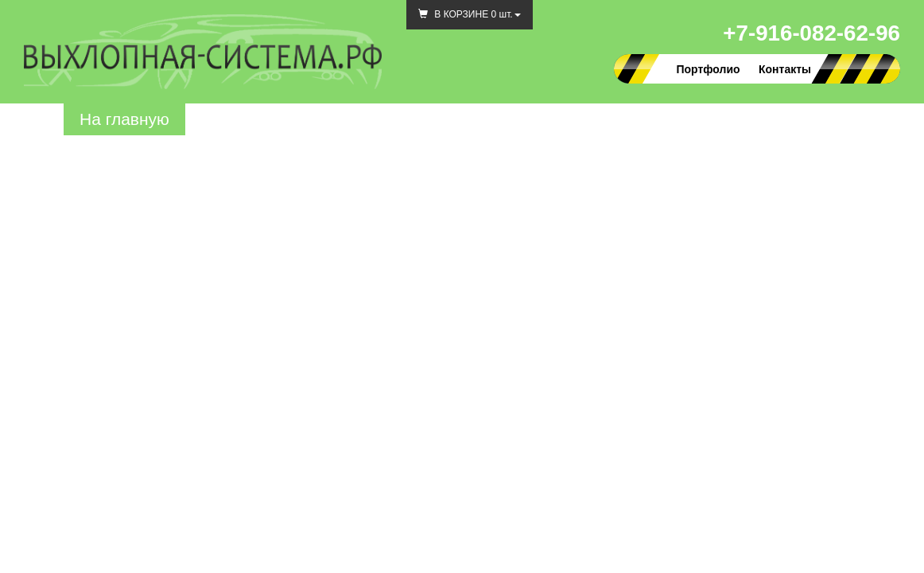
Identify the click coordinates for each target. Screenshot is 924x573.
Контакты (785, 69)
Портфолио (708, 69)
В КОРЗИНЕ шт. (470, 14)
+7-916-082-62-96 (811, 33)
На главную (124, 119)
